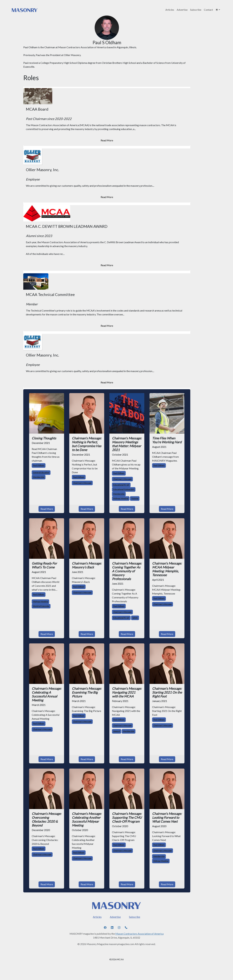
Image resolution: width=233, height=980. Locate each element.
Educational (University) (124, 489)
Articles (170, 10)
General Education (41, 473)
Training (135, 498)
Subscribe (196, 10)
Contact (208, 10)
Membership (39, 477)
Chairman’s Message (82, 483)
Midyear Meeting (121, 498)
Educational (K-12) (121, 485)
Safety (135, 618)
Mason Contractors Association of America (139, 934)
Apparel (117, 731)
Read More (107, 140)
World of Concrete (41, 606)
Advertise (182, 10)
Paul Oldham (39, 465)
